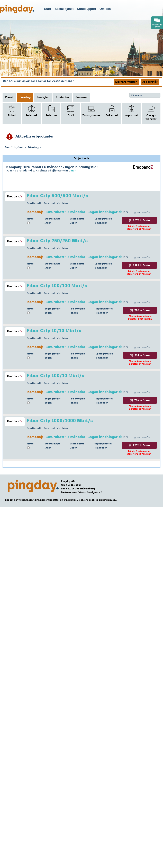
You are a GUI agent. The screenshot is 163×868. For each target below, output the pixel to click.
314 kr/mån (140, 355)
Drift (71, 111)
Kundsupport (87, 9)
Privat (9, 97)
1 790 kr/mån (139, 445)
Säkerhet (112, 111)
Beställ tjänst (64, 9)
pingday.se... (71, 500)
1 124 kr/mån (139, 265)
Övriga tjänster (151, 113)
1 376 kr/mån (139, 220)
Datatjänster (91, 111)
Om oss (105, 9)
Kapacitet (132, 111)
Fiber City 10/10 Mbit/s (54, 331)
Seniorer (81, 97)
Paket (12, 111)
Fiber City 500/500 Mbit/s (57, 196)
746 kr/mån (140, 400)
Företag (25, 97)
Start (48, 9)
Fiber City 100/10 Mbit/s (55, 376)
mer (73, 171)
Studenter (63, 97)
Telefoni (51, 111)
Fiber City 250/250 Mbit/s (57, 241)
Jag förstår (150, 82)
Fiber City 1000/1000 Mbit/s (60, 421)
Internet (31, 111)
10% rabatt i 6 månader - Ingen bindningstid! (84, 212)
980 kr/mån (140, 310)
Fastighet (43, 97)
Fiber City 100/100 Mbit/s (57, 286)
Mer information (126, 82)
